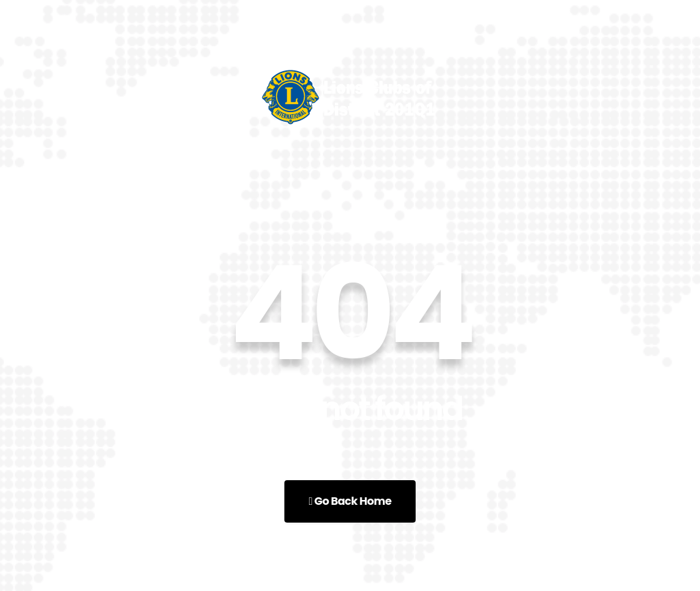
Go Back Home (350, 501)
